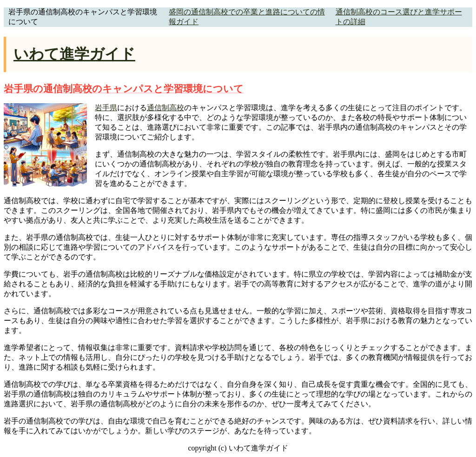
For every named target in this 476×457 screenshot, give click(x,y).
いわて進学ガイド (74, 54)
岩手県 (106, 108)
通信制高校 (165, 108)
